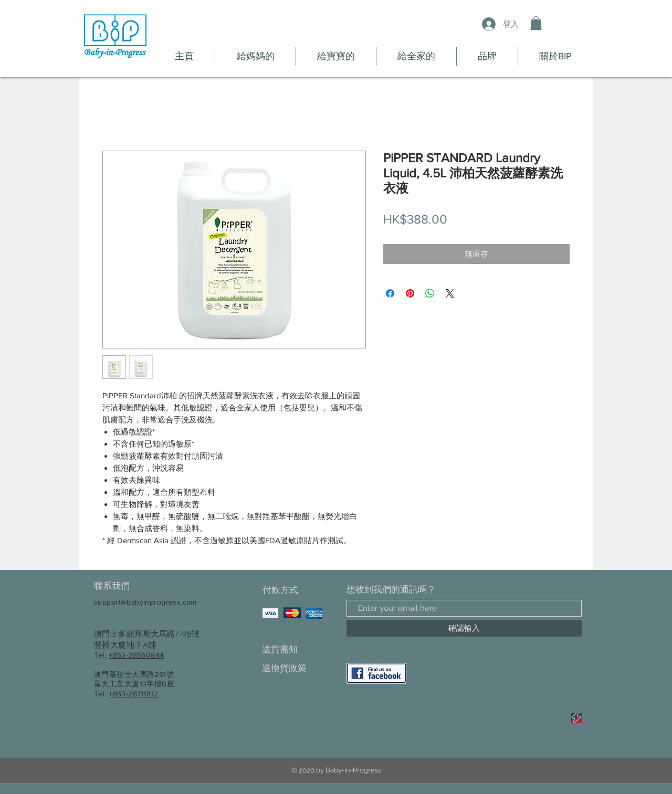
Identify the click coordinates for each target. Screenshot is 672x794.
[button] (536, 23)
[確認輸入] (464, 628)
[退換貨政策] (299, 668)
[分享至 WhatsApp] (430, 293)
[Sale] (576, 718)
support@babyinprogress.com (145, 602)
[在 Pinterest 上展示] (410, 293)
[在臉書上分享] (390, 293)
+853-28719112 (133, 694)
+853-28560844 (136, 655)
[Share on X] (450, 293)
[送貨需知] (299, 649)
